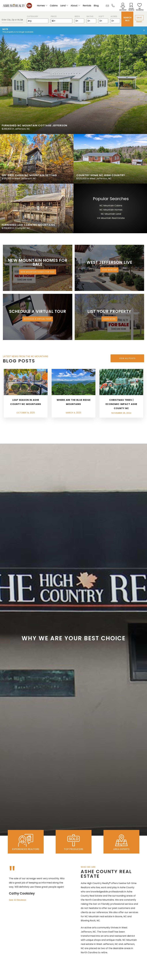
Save (139, 18)
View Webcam (109, 270)
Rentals (87, 6)
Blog (96, 6)
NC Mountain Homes (111, 210)
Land (63, 6)
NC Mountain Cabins (111, 206)
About (74, 6)
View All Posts (127, 358)
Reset (139, 22)
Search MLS (127, 19)
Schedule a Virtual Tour (38, 319)
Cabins (54, 6)
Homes (41, 6)
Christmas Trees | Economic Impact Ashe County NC (121, 404)
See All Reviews (18, 900)
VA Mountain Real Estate (111, 218)
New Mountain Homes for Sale (38, 272)
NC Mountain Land (111, 214)
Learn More (109, 319)
